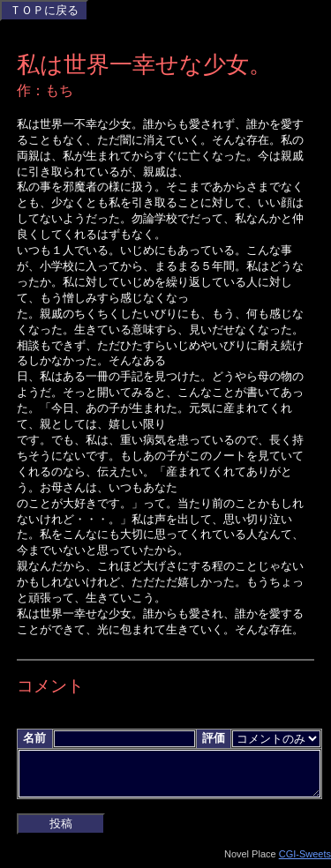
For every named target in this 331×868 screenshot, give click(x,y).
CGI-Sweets (305, 861)
